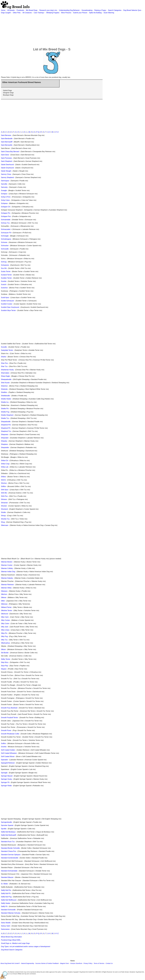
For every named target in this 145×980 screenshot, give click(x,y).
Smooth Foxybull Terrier (9, 718)
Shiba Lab (5, 467)
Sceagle (4, 190)
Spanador (4, 760)
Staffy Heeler (6, 903)
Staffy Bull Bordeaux (8, 832)
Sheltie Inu (5, 402)
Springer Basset (7, 776)
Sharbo (4, 357)
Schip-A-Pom (6, 197)
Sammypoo (5, 181)
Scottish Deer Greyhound (10, 307)
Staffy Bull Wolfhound (9, 900)
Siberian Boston (7, 562)
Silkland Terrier (6, 607)
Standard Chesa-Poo (8, 851)
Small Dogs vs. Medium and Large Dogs (15, 943)
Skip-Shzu (5, 662)
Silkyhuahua (5, 643)
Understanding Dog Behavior (69, 10)
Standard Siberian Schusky (11, 913)
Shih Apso (5, 490)
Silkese (4, 597)
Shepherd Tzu (6, 431)
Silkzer (3, 649)
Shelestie (4, 389)
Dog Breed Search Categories (12, 950)
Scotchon (4, 288)
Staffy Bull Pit (6, 893)
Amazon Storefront (76, 963)
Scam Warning (109, 13)
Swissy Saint (6, 926)
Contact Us (109, 963)
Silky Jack (5, 627)
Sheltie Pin (5, 409)
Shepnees (5, 434)
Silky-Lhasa (5, 630)
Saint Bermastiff (7, 142)
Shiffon (4, 486)
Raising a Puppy (100, 10)
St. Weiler (4, 884)
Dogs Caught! (6, 13)
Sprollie (4, 829)
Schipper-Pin (6, 213)
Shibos (3, 477)
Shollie (3, 512)
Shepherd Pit (6, 428)
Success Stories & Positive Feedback (47, 963)
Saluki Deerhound (7, 165)
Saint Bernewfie (7, 145)
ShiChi (3, 480)
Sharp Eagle (5, 376)
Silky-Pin (4, 633)
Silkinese (4, 604)
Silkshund (4, 614)
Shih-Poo (4, 496)
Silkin (3, 601)
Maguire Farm (64, 963)
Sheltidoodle (5, 396)
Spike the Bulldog (95, 13)
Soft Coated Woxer (8, 756)
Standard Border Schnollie (10, 848)
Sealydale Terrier (7, 350)
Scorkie (4, 281)
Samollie (4, 184)
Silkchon (4, 594)
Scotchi (4, 284)
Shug (3, 522)
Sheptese (4, 444)
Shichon (4, 483)
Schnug (4, 262)
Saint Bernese (6, 135)
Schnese (4, 242)
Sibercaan (5, 525)
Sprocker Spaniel (7, 825)
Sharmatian (5, 373)
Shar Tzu (4, 366)
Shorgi (3, 516)
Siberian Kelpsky (7, 578)
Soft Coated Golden (8, 750)
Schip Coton (5, 200)
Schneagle (5, 236)
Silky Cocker (5, 620)
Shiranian (4, 503)
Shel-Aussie (5, 383)
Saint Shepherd (7, 161)
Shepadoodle (6, 422)
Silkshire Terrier (7, 610)
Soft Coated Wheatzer (9, 753)
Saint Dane (5, 155)
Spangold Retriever (8, 763)
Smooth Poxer (6, 730)
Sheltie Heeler (6, 399)
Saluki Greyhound (7, 168)
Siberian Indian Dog (8, 572)
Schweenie (5, 265)
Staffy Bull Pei (6, 890)
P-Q (38, 132)
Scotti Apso (5, 298)
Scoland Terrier (6, 275)
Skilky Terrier (6, 659)
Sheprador (5, 438)
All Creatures (27, 13)
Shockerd (4, 509)
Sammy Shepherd (7, 177)
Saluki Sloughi (6, 171)
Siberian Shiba (6, 588)
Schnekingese (6, 239)
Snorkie (4, 747)
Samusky (4, 187)
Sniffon (4, 743)
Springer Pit (5, 782)
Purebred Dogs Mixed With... (11, 940)
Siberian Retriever (7, 585)
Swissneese (5, 929)
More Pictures (66, 13)
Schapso (4, 194)
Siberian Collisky (7, 568)
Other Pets (17, 13)
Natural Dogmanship (28, 963)
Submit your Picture (80, 13)
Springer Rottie (6, 786)
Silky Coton (5, 624)
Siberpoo (4, 591)
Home (3, 10)
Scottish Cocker (7, 304)
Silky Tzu (4, 640)
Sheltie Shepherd (7, 415)
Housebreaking (87, 10)
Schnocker (5, 246)
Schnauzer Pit (6, 233)
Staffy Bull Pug (6, 897)
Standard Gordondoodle (10, 858)
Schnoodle (5, 249)
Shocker (4, 506)
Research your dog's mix (48, 10)
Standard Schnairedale (9, 871)
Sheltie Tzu (5, 418)
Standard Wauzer (7, 877)
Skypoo (4, 669)
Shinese (4, 499)
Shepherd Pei (6, 425)
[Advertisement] (60, 28)
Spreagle (4, 773)
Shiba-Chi (5, 461)
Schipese (4, 203)
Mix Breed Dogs (32, 10)
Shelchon (4, 386)
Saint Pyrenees (6, 158)
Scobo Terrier (6, 271)
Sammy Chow (6, 174)
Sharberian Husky (7, 370)
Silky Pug (4, 636)
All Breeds (11, 10)
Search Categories (115, 10)
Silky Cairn (5, 617)
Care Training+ (39, 13)
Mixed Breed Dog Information (11, 937)
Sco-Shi (4, 268)
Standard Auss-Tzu (8, 842)
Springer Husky (6, 779)
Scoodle (4, 347)
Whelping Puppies (53, 13)
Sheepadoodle (6, 379)
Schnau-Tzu (5, 223)
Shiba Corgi (5, 464)
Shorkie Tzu (5, 519)
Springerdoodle (6, 822)
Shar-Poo (4, 363)
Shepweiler (5, 447)
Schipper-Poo (6, 216)
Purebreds (20, 10)
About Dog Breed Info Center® (10, 963)
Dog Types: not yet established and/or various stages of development (26, 947)
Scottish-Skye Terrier (8, 310)
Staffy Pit (4, 906)
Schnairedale (6, 220)
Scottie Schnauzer (8, 301)
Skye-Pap (4, 666)
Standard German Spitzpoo (11, 855)
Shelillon (4, 392)
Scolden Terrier (6, 278)
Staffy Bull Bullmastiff (9, 835)
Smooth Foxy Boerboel (9, 708)
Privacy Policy (88, 963)
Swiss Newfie (6, 923)
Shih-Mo (4, 493)
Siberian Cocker (7, 565)
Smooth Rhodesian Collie (10, 734)
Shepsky (4, 441)
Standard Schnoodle (8, 910)
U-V (49, 132)
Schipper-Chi (6, 207)
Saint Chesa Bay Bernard (10, 152)
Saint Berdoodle (7, 139)
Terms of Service (99, 963)
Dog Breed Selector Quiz (132, 10)
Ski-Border (5, 653)
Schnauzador (6, 229)
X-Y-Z (56, 132)
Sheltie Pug (5, 412)
